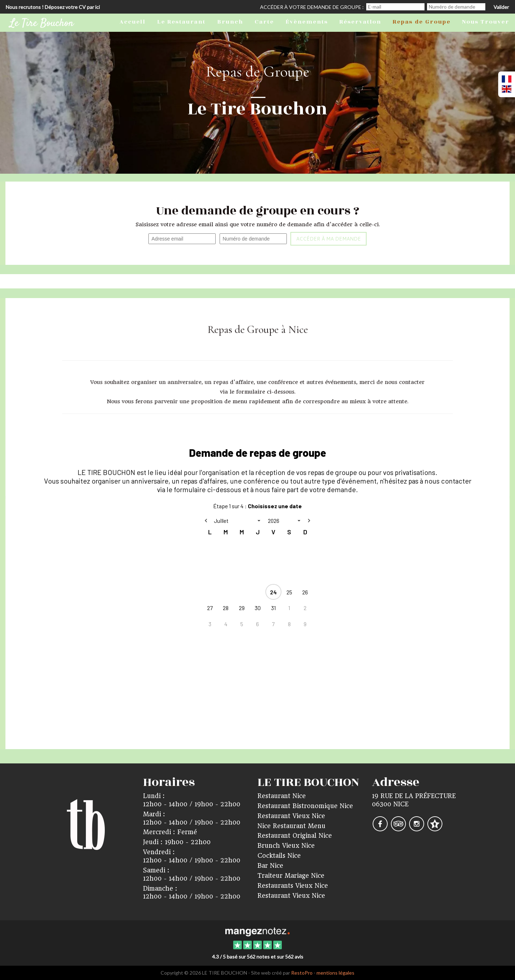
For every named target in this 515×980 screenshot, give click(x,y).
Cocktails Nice (279, 856)
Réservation (360, 22)
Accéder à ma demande (328, 239)
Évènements (307, 22)
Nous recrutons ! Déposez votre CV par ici (53, 7)
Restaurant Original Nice (295, 836)
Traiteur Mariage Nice (291, 876)
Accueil (133, 22)
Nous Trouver (486, 22)
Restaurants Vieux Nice (293, 886)
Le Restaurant (181, 22)
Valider (501, 7)
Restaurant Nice (282, 796)
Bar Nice (270, 866)
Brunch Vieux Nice (286, 846)
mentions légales (335, 973)
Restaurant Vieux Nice (291, 816)
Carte (264, 22)
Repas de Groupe (422, 22)
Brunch (230, 22)
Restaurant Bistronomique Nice (305, 806)
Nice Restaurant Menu (291, 826)
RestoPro (302, 973)
